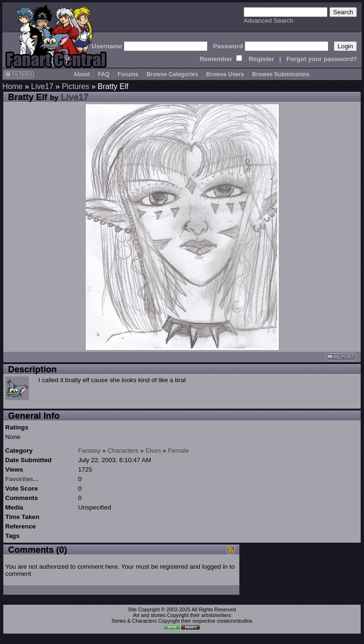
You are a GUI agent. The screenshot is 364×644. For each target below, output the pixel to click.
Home (13, 86)
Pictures (75, 86)
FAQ (104, 74)
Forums (128, 74)
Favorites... (22, 479)
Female (178, 451)
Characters (123, 451)
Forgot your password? (322, 59)
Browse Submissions (281, 74)
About (82, 74)
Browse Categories (172, 74)
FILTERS (19, 74)
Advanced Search (268, 21)
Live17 (42, 86)
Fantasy (89, 451)
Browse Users (225, 74)
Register (261, 59)
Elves (153, 451)
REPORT (341, 357)
